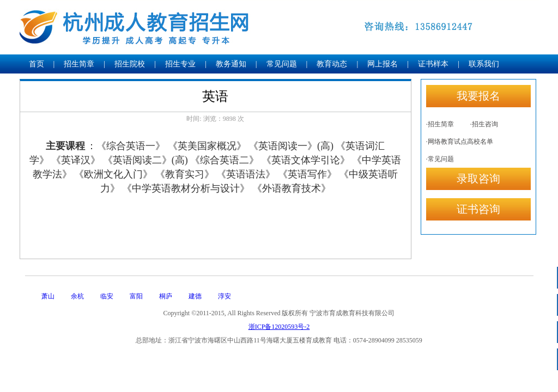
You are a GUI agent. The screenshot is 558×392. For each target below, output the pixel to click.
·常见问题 (440, 159)
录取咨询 (478, 179)
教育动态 (332, 64)
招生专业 (180, 64)
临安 (107, 296)
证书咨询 (478, 209)
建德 (195, 296)
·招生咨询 (484, 124)
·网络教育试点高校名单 (460, 142)
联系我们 (484, 64)
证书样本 (433, 64)
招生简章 (79, 64)
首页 (37, 64)
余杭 (77, 296)
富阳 (136, 296)
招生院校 (130, 64)
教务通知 (231, 64)
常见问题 (282, 64)
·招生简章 (440, 124)
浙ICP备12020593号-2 (279, 327)
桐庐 (166, 296)
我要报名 (478, 96)
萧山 (48, 296)
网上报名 (383, 64)
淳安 (225, 296)
